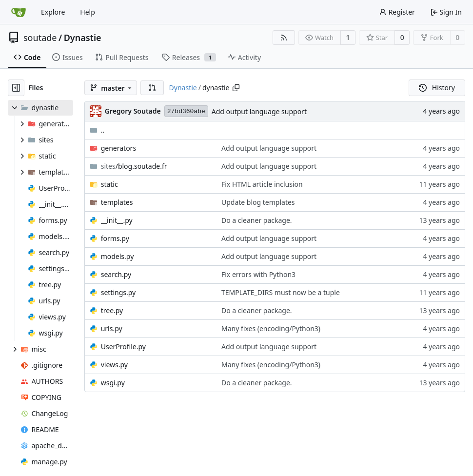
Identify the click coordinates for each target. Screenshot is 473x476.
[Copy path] (236, 88)
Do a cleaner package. (257, 220)
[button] (152, 88)
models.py (118, 256)
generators (118, 148)
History (437, 88)
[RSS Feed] (284, 38)
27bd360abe (186, 111)
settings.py (118, 292)
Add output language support (259, 111)
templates (117, 202)
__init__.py (117, 220)
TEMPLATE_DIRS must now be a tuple (281, 292)
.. (97, 130)
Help (88, 12)
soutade (40, 38)
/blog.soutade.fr (134, 166)
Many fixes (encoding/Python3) (271, 328)
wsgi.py (113, 383)
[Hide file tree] (16, 88)
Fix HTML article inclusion (262, 184)
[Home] (19, 12)
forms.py (115, 238)
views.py (114, 365)
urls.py (112, 328)
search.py (116, 274)
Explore (53, 12)
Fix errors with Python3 (258, 274)
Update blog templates (258, 202)
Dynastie (83, 38)
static (109, 184)
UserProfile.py (123, 347)
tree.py (112, 310)
